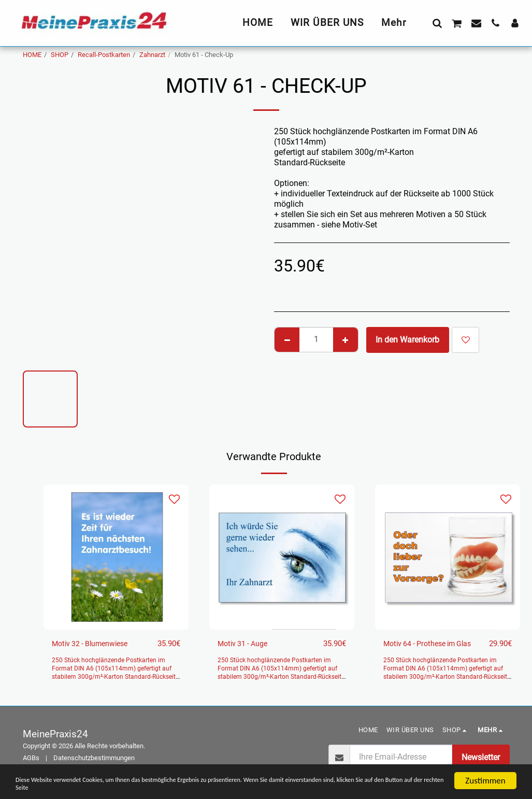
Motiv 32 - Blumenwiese (95, 644)
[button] (437, 23)
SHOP (60, 55)
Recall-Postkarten (104, 55)
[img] (116, 557)
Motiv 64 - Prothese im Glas (434, 644)
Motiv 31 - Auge (246, 644)
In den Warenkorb (407, 340)
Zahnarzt (152, 55)
